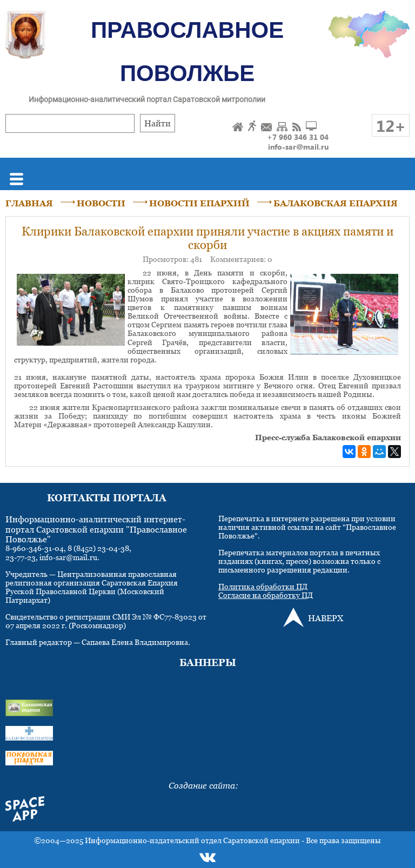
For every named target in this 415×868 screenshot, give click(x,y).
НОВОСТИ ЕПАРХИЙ (199, 203)
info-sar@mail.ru (298, 147)
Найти (158, 123)
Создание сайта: (203, 785)
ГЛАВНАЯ (29, 203)
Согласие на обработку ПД (266, 595)
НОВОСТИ (101, 203)
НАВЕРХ (326, 618)
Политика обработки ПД (263, 586)
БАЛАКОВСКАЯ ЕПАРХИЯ (336, 203)
